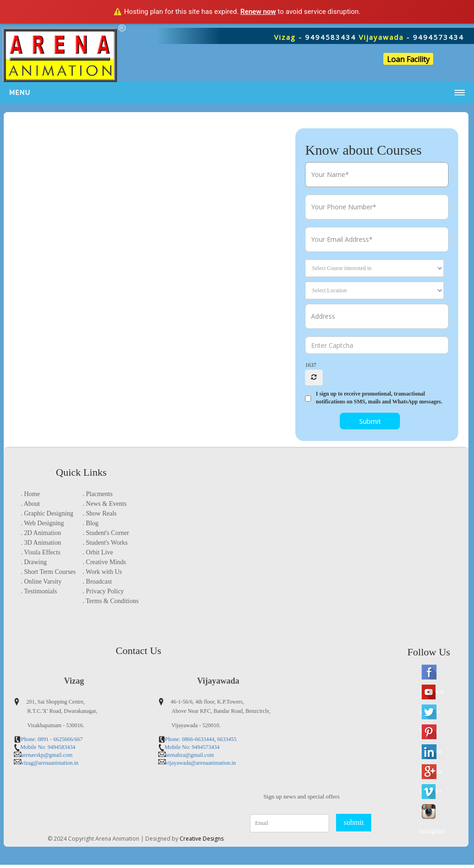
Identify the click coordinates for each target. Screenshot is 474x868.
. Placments (98, 494)
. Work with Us (103, 572)
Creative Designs (202, 842)
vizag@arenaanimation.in (50, 763)
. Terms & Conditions (111, 601)
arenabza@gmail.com (190, 755)
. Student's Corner (106, 533)
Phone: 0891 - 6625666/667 (52, 739)
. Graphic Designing (47, 513)
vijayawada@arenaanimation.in (201, 763)
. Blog (91, 523)
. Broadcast (97, 582)
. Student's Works (105, 543)
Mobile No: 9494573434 (192, 747)
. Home (30, 494)
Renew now (258, 12)
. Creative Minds (105, 562)
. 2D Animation (41, 533)
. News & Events (105, 504)
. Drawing (34, 562)
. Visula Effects (41, 552)
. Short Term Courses (48, 572)
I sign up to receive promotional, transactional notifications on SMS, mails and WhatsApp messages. (379, 398)
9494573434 (438, 37)
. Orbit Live (98, 552)
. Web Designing (42, 523)
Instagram (430, 834)
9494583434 (331, 37)
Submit (370, 421)
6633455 (226, 739)
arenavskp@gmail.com (47, 755)
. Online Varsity (41, 582)
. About (30, 504)
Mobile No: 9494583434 (48, 747)
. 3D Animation (41, 543)
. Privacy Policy (103, 591)
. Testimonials (39, 591)
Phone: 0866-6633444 (190, 739)
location (93, 611)
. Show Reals (100, 513)
